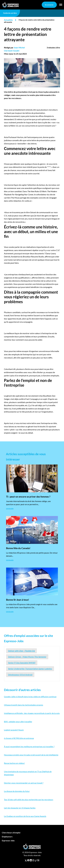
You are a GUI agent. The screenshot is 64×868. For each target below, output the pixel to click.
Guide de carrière (10, 13)
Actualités (8, 20)
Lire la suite (10, 509)
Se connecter (49, 5)
